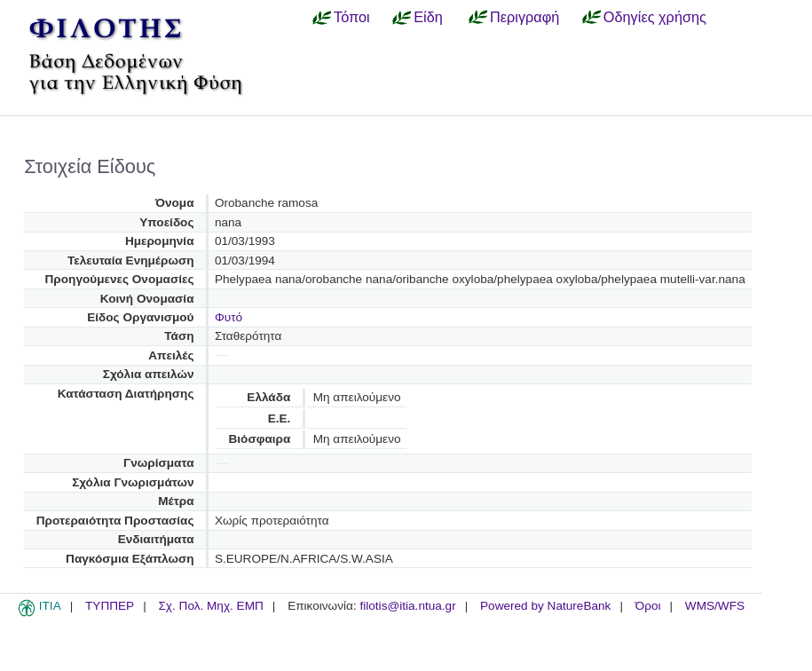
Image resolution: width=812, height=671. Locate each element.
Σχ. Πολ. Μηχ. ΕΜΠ (210, 606)
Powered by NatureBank (545, 606)
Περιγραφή (524, 17)
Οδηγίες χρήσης (655, 17)
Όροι (648, 606)
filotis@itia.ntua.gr (407, 606)
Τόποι (352, 17)
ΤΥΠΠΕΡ (110, 606)
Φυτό (229, 317)
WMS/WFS (715, 606)
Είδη (428, 17)
